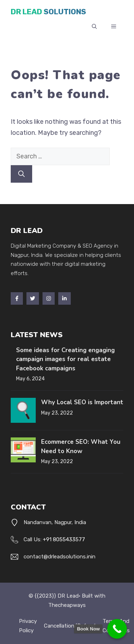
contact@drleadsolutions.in (57, 557)
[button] (94, 27)
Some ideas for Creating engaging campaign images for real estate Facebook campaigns (65, 359)
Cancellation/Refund (70, 626)
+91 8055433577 (64, 539)
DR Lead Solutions (49, 12)
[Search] (21, 174)
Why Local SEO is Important (82, 402)
